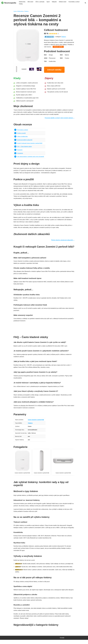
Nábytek (54, 2)
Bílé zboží (30, 2)
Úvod (15, 11)
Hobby (21, 4)
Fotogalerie (20, 154)
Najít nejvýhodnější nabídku (44, 329)
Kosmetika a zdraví (74, 2)
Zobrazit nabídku (58, 47)
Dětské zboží (63, 2)
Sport (48, 2)
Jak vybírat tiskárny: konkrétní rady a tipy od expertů (31, 157)
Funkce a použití (21, 134)
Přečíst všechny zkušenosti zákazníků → (63, 241)
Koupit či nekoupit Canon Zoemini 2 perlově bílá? (30, 144)
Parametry (20, 150)
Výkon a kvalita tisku (22, 137)
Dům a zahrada (40, 2)
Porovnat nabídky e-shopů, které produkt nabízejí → (60, 118)
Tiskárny (26, 11)
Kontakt (62, 642)
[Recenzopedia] (9, 3)
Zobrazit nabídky (54, 70)
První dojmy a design (23, 130)
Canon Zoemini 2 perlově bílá (36, 421)
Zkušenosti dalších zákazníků (25, 140)
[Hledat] (85, 3)
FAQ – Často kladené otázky (24, 147)
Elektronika (22, 2)
